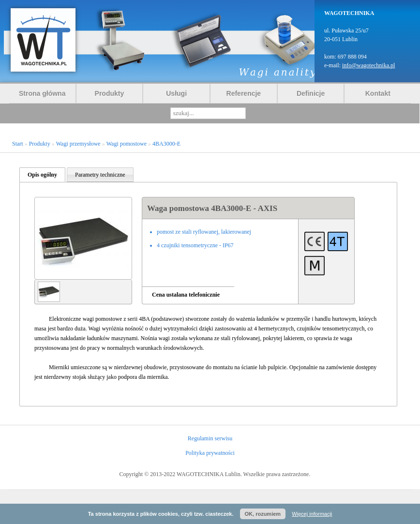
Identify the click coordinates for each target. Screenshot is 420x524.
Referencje (244, 93)
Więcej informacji (312, 514)
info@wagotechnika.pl (368, 65)
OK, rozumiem (263, 514)
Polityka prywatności (210, 453)
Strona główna (42, 93)
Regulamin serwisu (210, 438)
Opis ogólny (42, 175)
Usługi (176, 93)
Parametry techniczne (100, 175)
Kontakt (378, 93)
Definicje (311, 93)
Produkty (110, 93)
